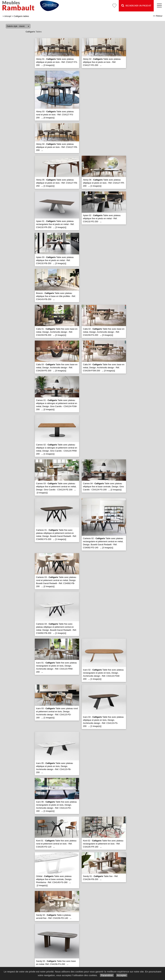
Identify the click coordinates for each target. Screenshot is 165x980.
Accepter (122, 975)
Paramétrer (107, 975)
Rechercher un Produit (136, 6)
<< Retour (158, 16)
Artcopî (8, 16)
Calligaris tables (21, 16)
